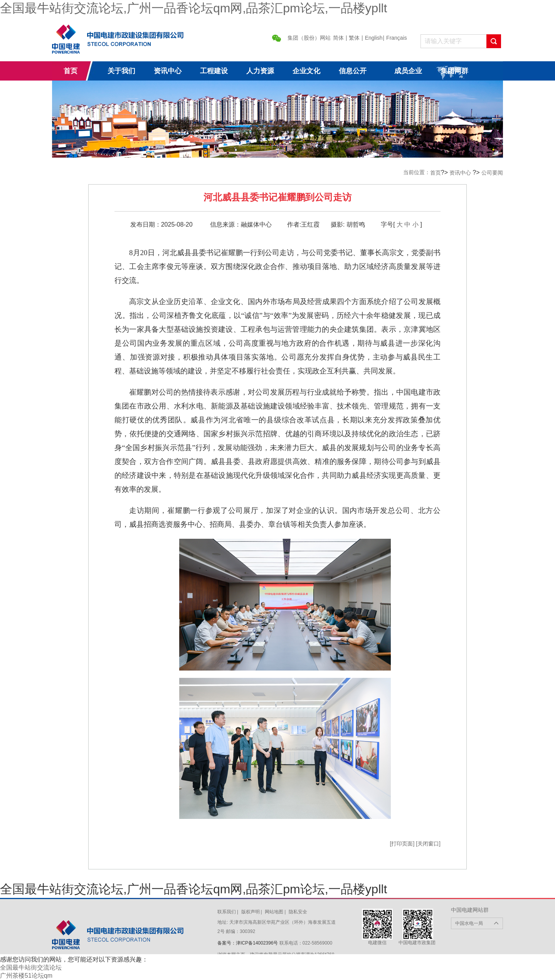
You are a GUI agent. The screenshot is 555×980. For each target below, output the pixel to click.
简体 (338, 38)
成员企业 (408, 71)
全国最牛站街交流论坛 (31, 967)
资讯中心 (168, 71)
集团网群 (454, 71)
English (374, 38)
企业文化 (306, 71)
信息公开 (353, 71)
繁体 (354, 38)
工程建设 (214, 71)
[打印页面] (403, 844)
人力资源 (260, 71)
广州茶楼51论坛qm (26, 976)
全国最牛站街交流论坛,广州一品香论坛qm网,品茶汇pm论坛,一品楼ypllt (193, 8)
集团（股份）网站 (309, 38)
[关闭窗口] (428, 844)
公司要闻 (492, 173)
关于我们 (121, 71)
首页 (71, 71)
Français (397, 38)
